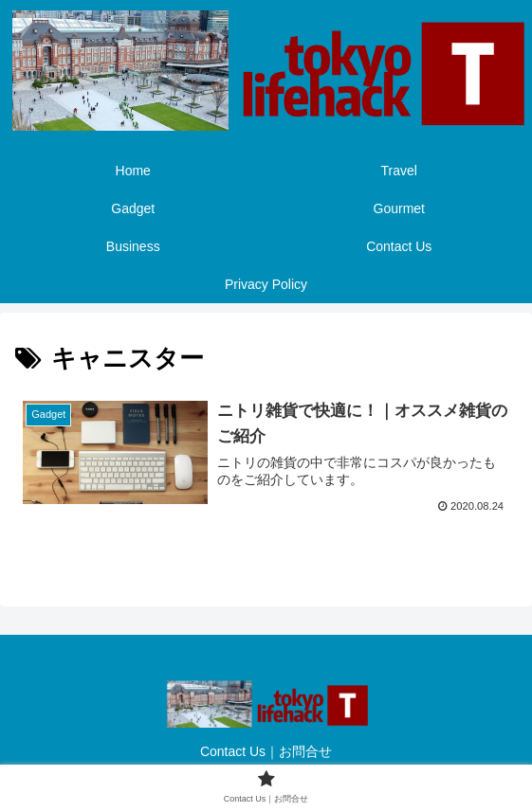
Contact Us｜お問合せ (266, 751)
